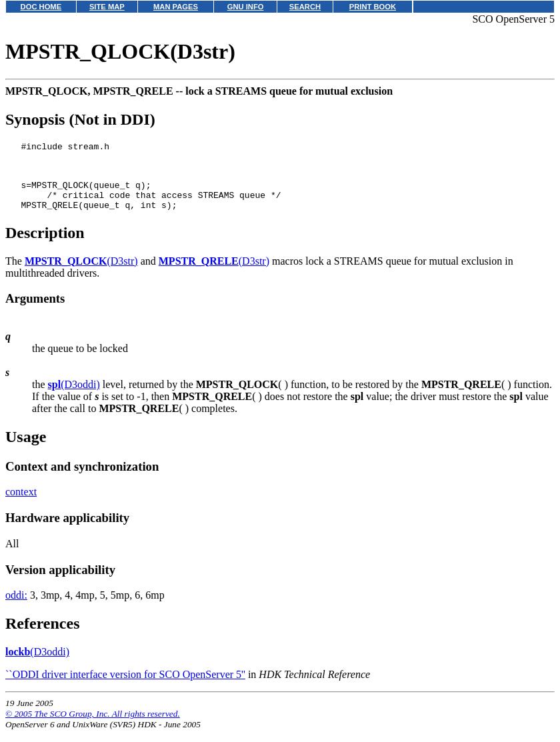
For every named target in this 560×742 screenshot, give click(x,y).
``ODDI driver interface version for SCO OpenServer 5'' (125, 686)
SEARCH (305, 7)
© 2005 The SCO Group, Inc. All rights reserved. (93, 726)
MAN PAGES (176, 7)
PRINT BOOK (373, 7)
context (21, 504)
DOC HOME (41, 7)
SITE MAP (107, 7)
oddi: (16, 607)
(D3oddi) (74, 396)
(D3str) (81, 273)
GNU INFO (246, 7)
